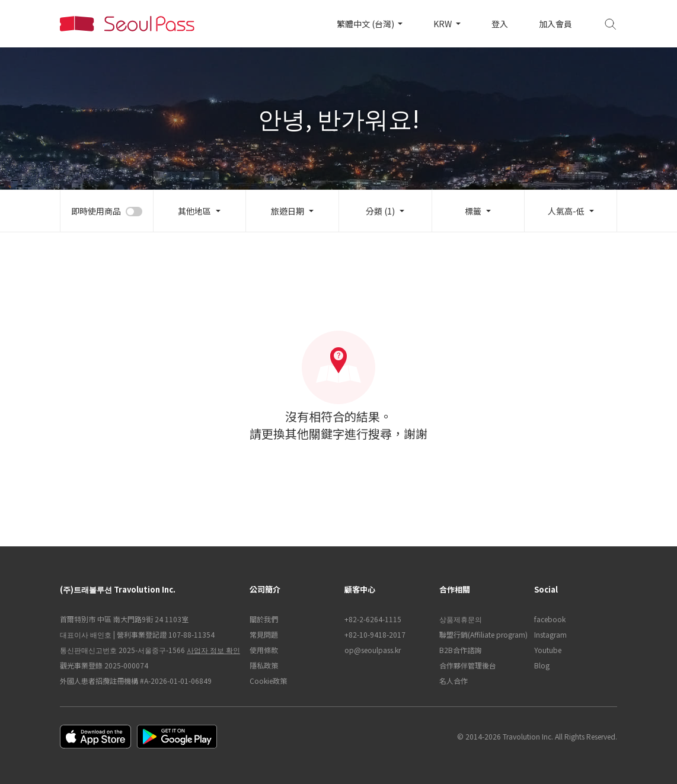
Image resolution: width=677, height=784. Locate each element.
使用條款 (264, 650)
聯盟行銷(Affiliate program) (481, 634)
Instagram (550, 634)
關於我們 (264, 619)
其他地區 (194, 211)
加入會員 (555, 24)
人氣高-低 (566, 211)
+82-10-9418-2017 (375, 634)
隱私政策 (264, 665)
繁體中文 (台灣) (366, 24)
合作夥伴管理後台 (468, 665)
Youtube (548, 650)
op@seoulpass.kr (373, 650)
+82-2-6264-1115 (373, 619)
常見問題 (264, 634)
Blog (542, 665)
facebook (550, 619)
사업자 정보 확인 (213, 650)
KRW (443, 24)
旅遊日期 (288, 211)
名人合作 (454, 681)
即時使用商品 (96, 211)
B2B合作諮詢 (460, 650)
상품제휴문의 (461, 619)
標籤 (473, 211)
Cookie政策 (268, 681)
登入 (500, 24)
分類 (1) (380, 211)
